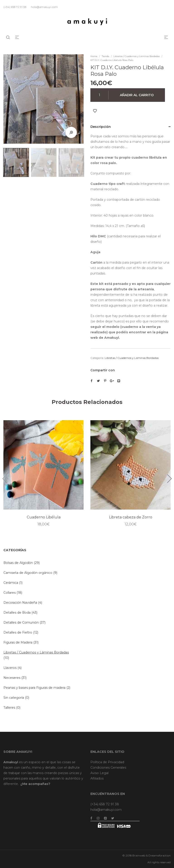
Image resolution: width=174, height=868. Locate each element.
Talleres (9, 708)
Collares (10, 593)
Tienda (105, 56)
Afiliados (97, 778)
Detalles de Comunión (21, 622)
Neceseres (12, 678)
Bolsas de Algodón (18, 563)
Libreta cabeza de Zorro (131, 517)
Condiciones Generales (108, 768)
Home (94, 56)
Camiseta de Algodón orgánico (28, 573)
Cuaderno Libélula (44, 517)
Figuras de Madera (18, 642)
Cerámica (11, 583)
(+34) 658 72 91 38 (105, 804)
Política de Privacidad (107, 762)
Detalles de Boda (17, 613)
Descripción (101, 127)
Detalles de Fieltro (18, 632)
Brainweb (139, 855)
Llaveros (10, 668)
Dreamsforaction (159, 855)
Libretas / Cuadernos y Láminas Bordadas (137, 56)
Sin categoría (14, 698)
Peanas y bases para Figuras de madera (34, 688)
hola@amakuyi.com (106, 810)
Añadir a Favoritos (95, 111)
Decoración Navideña (20, 603)
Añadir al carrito (137, 95)
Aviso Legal (99, 773)
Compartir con (103, 370)
